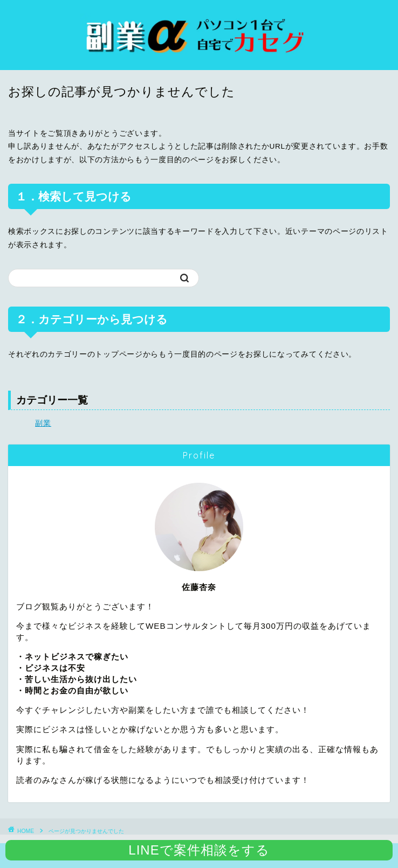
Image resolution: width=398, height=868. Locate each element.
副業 (43, 423)
